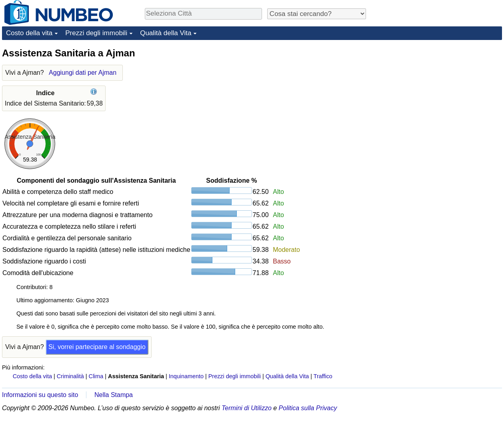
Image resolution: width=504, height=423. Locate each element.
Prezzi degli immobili (96, 33)
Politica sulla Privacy (308, 408)
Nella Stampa (114, 395)
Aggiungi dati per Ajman (83, 73)
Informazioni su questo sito (40, 395)
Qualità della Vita (166, 33)
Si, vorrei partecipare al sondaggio (97, 347)
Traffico (323, 376)
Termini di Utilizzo (247, 408)
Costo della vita (29, 33)
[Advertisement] (442, 97)
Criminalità (70, 376)
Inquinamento (186, 376)
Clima (96, 376)
